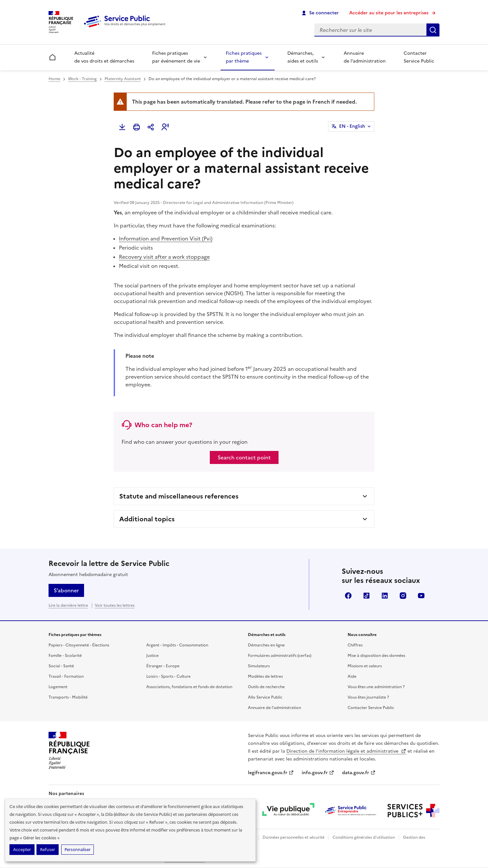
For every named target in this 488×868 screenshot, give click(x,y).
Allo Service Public (265, 697)
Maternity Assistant (123, 79)
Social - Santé (61, 666)
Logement (58, 687)
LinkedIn (385, 596)
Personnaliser (78, 850)
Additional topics (147, 519)
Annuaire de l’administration (365, 57)
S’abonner (66, 590)
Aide (352, 676)
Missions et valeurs (365, 666)
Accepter (22, 850)
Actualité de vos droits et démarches (104, 57)
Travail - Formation (66, 676)
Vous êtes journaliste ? (368, 697)
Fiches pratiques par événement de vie (176, 57)
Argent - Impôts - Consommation (177, 645)
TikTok (366, 596)
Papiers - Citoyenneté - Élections (79, 645)
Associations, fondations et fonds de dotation (189, 687)
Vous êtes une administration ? (376, 687)
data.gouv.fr (359, 773)
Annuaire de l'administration (274, 708)
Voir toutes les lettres (115, 605)
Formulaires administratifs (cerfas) (280, 656)
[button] (165, 127)
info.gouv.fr (318, 773)
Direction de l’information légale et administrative (346, 751)
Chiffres (355, 645)
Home (54, 79)
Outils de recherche (266, 687)
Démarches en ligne (266, 645)
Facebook (348, 596)
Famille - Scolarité (65, 656)
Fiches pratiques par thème (244, 57)
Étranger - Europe (163, 666)
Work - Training (82, 79)
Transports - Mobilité (68, 697)
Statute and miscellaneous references (179, 496)
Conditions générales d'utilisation (364, 837)
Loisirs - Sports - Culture (168, 676)
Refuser (48, 850)
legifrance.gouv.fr (271, 773)
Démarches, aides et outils (303, 57)
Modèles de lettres (265, 676)
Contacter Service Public (419, 57)
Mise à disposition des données (376, 656)
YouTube (421, 596)
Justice (152, 656)
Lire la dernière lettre (68, 605)
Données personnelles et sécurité (294, 837)
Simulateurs (259, 666)
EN (352, 126)
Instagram (403, 596)
